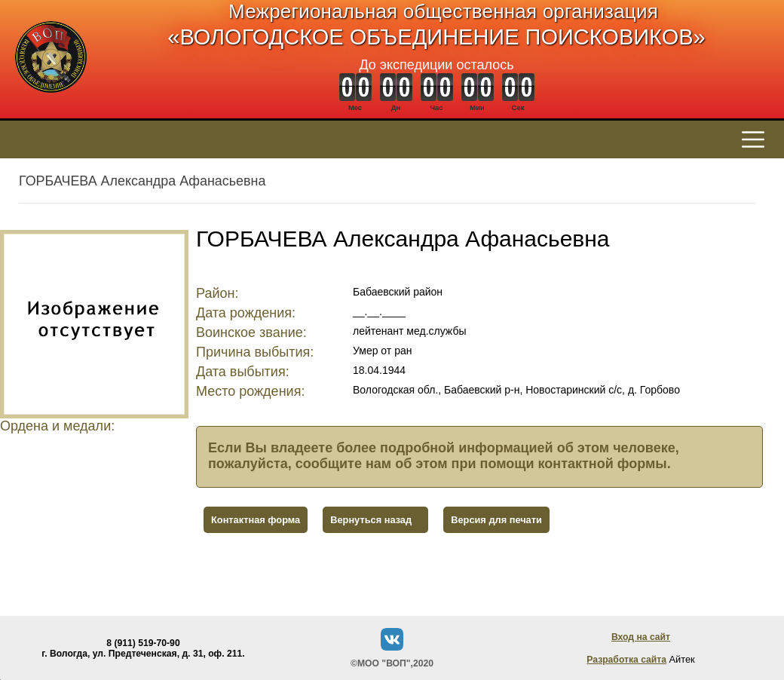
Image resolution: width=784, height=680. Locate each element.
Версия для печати (496, 520)
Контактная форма (256, 520)
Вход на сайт (641, 637)
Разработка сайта (626, 660)
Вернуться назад (371, 520)
